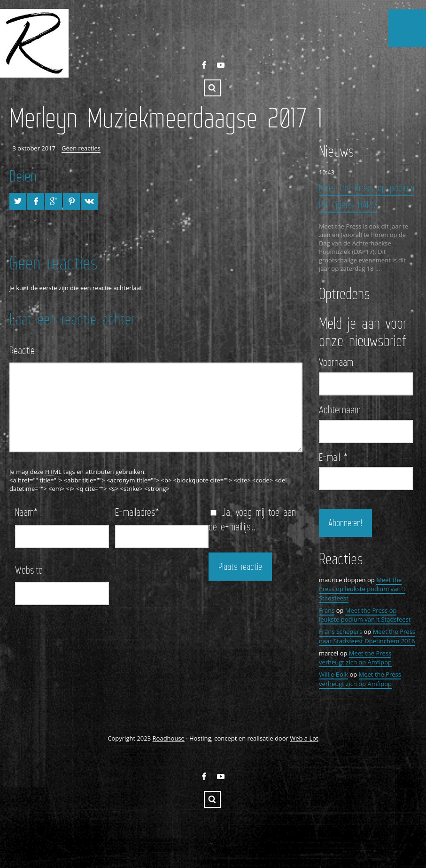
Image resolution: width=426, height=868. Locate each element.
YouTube (221, 65)
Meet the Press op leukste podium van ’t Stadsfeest (362, 588)
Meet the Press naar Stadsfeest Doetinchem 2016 (367, 636)
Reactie (22, 350)
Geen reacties (81, 148)
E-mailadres (137, 512)
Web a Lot (304, 737)
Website (29, 570)
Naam (26, 512)
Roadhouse (169, 737)
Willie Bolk (333, 674)
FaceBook (204, 65)
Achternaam (340, 409)
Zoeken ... (212, 88)
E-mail (333, 456)
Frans (327, 609)
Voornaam (336, 362)
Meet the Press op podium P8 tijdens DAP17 (367, 196)
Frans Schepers (341, 631)
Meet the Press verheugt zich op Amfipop (355, 657)
